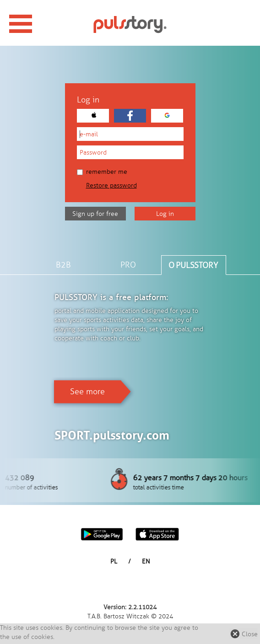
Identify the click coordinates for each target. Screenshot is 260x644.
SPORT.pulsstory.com (112, 435)
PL (114, 561)
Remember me (102, 172)
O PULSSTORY (193, 265)
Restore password (111, 185)
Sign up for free (95, 214)
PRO (128, 265)
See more (87, 392)
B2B (63, 265)
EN (146, 561)
